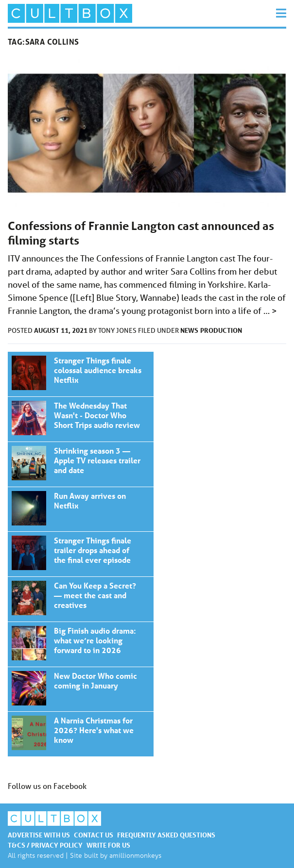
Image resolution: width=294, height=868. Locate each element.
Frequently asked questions (166, 835)
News (189, 330)
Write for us (108, 845)
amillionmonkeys (135, 855)
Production (221, 330)
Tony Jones (118, 330)
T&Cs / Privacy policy (45, 845)
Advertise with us (39, 835)
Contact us (94, 835)
